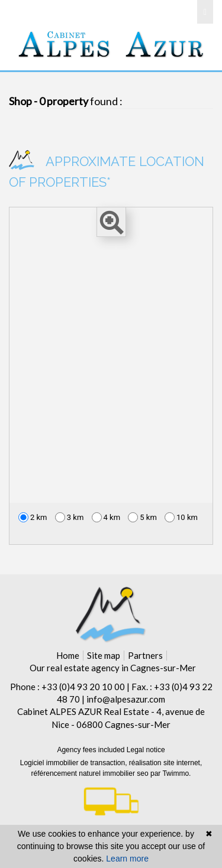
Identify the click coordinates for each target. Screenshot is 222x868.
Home (68, 655)
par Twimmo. (170, 773)
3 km (70, 517)
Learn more (127, 859)
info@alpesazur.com (126, 699)
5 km (142, 517)
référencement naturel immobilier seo (91, 773)
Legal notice (146, 750)
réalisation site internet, (165, 763)
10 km (181, 517)
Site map (104, 655)
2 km (33, 517)
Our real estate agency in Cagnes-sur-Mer (113, 668)
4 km (106, 517)
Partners (145, 655)
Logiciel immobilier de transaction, (75, 763)
